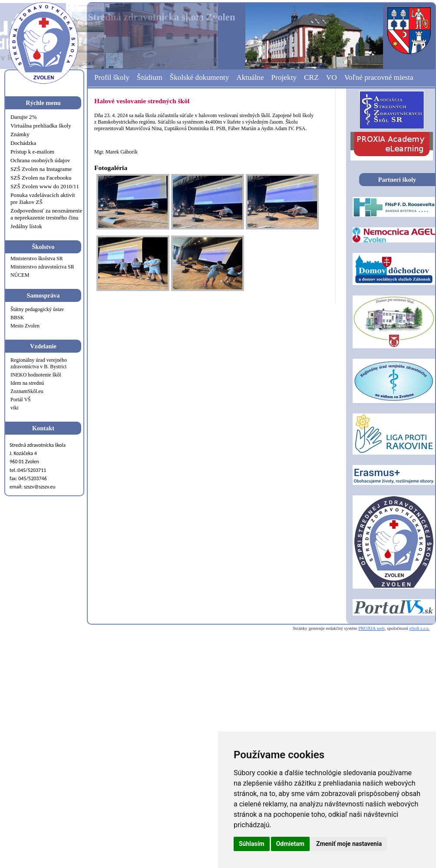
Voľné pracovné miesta (379, 77)
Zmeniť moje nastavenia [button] (349, 844)
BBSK (17, 318)
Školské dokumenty (200, 77)
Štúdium (150, 77)
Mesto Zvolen (25, 326)
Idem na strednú (27, 383)
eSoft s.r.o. (419, 628)
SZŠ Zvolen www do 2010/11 (45, 186)
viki (15, 408)
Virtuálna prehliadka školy (41, 126)
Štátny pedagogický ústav (37, 309)
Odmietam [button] (290, 844)
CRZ (311, 77)
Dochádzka (23, 143)
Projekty (284, 77)
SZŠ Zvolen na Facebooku (41, 178)
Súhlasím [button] (252, 844)
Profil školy (112, 77)
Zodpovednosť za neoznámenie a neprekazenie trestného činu (46, 214)
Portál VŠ (21, 400)
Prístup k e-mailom (32, 152)
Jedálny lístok (26, 226)
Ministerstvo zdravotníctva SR (42, 267)
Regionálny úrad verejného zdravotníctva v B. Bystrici (39, 363)
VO (332, 77)
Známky (20, 134)
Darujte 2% (23, 117)
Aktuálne (250, 77)
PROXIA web (371, 628)
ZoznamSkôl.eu (27, 391)
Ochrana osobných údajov (40, 160)
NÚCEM (20, 275)
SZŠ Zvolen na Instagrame (41, 169)
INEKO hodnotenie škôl (36, 375)
